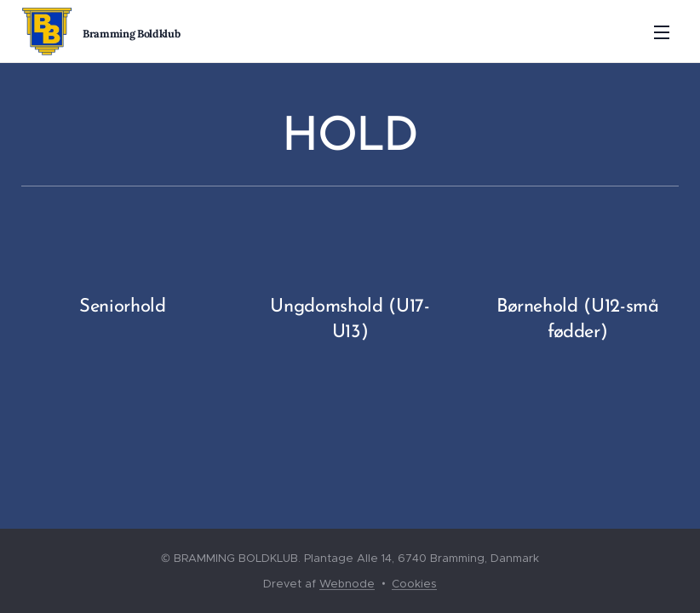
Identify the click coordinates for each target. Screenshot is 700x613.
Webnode (347, 584)
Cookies (414, 584)
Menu (662, 32)
